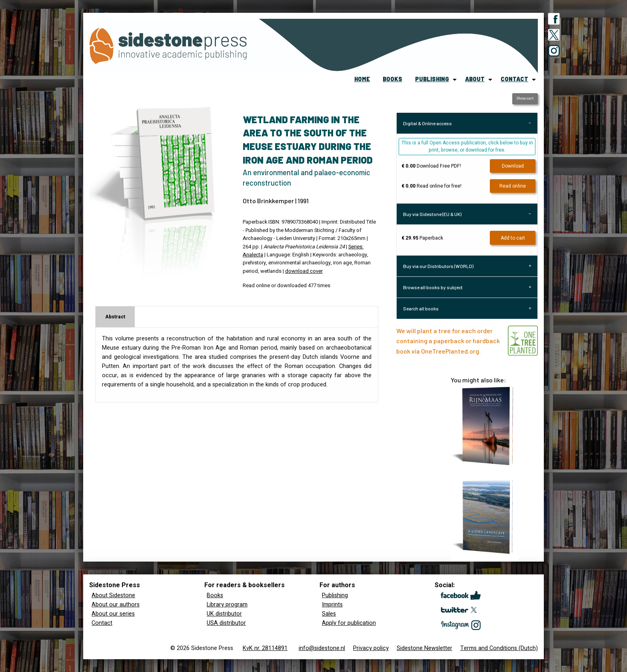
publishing (432, 79)
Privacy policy (371, 648)
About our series (113, 614)
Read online (513, 186)
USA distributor (226, 623)
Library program (227, 605)
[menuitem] (362, 80)
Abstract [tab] (115, 317)
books (392, 79)
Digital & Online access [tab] (427, 123)
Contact (102, 623)
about (475, 79)
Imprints (332, 605)
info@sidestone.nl (322, 648)
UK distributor (224, 614)
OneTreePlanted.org (450, 351)
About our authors (116, 605)
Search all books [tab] (421, 308)
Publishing (335, 595)
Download (513, 166)
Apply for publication (349, 623)
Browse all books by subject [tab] (433, 287)
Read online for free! (431, 186)
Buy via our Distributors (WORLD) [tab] (438, 266)
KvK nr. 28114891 (265, 648)
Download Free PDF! (431, 166)
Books (215, 595)
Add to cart (513, 238)
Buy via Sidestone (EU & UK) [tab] (432, 214)
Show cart (525, 98)
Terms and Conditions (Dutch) (499, 648)
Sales (329, 614)
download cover (304, 271)
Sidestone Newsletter (424, 648)
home (362, 79)
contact (514, 79)
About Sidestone (113, 595)
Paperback (422, 238)
